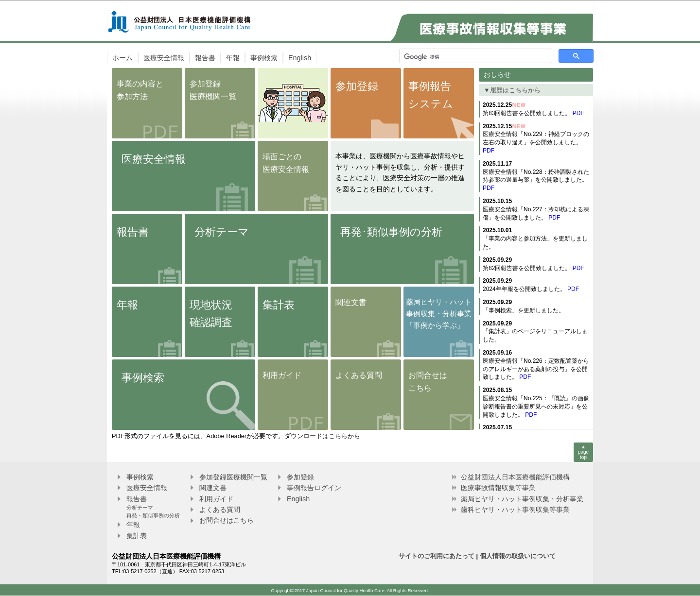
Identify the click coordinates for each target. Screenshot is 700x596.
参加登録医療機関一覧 (233, 477)
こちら (338, 436)
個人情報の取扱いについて (518, 556)
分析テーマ (140, 508)
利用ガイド (216, 499)
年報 (233, 58)
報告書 (205, 58)
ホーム (122, 58)
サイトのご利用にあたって (437, 556)
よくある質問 (220, 510)
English (300, 58)
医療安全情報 (164, 58)
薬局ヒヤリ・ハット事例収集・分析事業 (522, 499)
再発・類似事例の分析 (153, 515)
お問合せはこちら (227, 520)
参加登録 (300, 477)
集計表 (137, 536)
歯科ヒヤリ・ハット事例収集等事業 (515, 510)
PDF (578, 113)
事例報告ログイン (314, 488)
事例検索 (264, 58)
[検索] (475, 57)
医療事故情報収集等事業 (498, 488)
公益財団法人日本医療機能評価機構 (515, 477)
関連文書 (213, 488)
